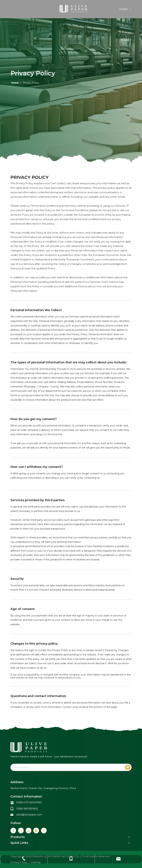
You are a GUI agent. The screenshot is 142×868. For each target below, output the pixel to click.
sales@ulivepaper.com (29, 815)
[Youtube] (29, 831)
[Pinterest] (44, 831)
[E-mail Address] (65, 767)
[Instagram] (36, 831)
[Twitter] (21, 831)
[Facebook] (13, 831)
